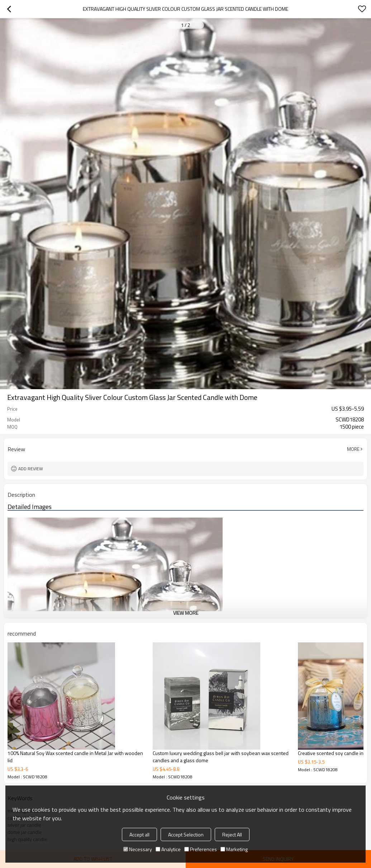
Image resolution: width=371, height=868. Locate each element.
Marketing (234, 849)
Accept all (139, 834)
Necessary (138, 849)
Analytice (168, 849)
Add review (31, 469)
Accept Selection (186, 834)
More (353, 449)
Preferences (201, 849)
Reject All (232, 834)
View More (186, 613)
